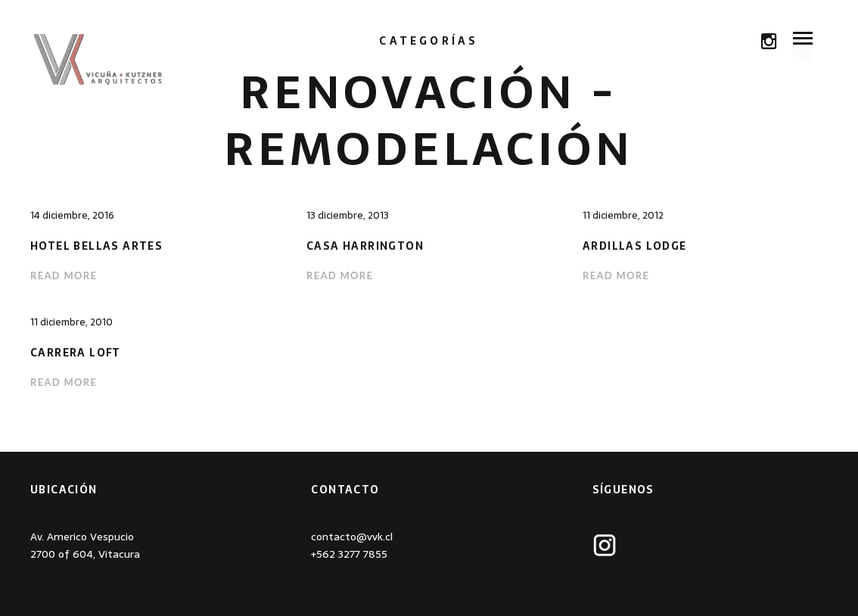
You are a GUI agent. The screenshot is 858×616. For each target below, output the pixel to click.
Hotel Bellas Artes (96, 246)
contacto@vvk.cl (352, 537)
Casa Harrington (365, 246)
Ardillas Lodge (635, 246)
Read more (64, 275)
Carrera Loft (76, 353)
